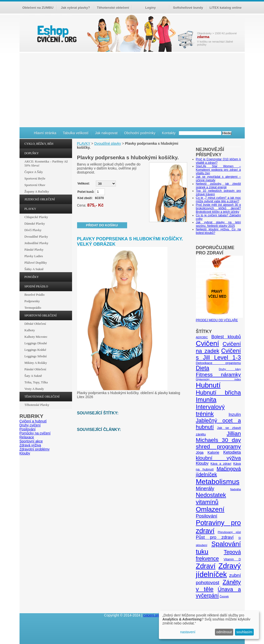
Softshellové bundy (188, 8)
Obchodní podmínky (140, 133)
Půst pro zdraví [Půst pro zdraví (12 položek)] (215, 537)
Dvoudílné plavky (36, 236)
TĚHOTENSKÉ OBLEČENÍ (42, 397)
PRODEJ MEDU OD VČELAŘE (219, 318)
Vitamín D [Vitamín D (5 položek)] (232, 559)
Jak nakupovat (106, 133)
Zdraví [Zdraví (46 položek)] (206, 566)
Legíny (151, 8)
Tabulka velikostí (76, 133)
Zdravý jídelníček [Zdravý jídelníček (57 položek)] (218, 570)
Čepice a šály (34, 172)
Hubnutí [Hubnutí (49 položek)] (208, 385)
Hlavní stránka (45, 133)
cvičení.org (56, 34)
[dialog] (209, 625)
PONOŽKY (32, 277)
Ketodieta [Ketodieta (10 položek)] (232, 452)
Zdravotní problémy (35, 449)
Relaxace (27, 437)
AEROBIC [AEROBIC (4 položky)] (202, 337)
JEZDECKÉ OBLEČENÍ (40, 199)
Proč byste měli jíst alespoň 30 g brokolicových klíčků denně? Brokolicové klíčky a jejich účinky (218, 208)
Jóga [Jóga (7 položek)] (200, 452)
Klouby (25, 453)
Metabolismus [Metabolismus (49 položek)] (218, 481)
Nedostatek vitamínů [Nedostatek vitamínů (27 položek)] (211, 498)
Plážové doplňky (36, 263)
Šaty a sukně (33, 376)
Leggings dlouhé (36, 343)
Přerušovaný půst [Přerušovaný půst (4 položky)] (229, 532)
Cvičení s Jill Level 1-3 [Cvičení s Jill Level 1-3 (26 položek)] (218, 354)
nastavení (188, 632)
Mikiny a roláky (36, 363)
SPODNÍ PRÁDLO (36, 286)
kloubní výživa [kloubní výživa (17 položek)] (218, 458)
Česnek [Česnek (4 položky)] (224, 596)
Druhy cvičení (30, 425)
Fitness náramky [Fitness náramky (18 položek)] (218, 374)
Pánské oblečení (35, 369)
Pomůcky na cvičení (35, 433)
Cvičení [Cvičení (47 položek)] (208, 343)
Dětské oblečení (35, 324)
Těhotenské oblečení (113, 8)
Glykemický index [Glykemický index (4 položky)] (218, 379)
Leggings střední (36, 356)
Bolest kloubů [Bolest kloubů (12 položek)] (226, 337)
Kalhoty (30, 330)
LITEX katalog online (226, 8)
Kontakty (169, 133)
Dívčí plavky (33, 230)
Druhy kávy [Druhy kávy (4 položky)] (230, 369)
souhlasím (244, 632)
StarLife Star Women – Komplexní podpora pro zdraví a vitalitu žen (218, 170)
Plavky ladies (34, 256)
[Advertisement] (132, 89)
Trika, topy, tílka (36, 382)
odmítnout (224, 632)
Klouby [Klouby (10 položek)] (202, 463)
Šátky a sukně (34, 269)
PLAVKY (30, 209)
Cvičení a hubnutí (33, 421)
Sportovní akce (31, 441)
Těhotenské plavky (37, 405)
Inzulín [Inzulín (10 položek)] (235, 415)
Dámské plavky (35, 223)
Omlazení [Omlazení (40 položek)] (210, 509)
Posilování (28, 429)
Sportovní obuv (35, 185)
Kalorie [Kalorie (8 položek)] (213, 452)
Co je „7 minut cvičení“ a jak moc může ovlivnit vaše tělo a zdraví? (218, 200)
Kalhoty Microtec (36, 337)
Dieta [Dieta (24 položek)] (203, 368)
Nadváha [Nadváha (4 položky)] (236, 489)
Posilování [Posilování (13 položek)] (207, 516)
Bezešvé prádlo (35, 295)
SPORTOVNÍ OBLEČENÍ (41, 315)
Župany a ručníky (37, 191)
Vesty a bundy (34, 389)
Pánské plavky (34, 250)
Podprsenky (32, 301)
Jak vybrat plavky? (75, 8)
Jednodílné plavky (37, 243)
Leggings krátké (35, 350)
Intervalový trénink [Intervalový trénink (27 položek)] (210, 410)
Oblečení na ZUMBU (38, 8)
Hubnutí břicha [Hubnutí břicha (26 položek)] (218, 393)
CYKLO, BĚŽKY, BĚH (39, 144)
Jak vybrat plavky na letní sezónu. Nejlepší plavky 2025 (218, 224)
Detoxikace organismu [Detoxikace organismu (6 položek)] (218, 363)
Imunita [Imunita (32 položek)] (206, 400)
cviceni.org (152, 615)
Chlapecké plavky (36, 217)
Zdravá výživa (30, 445)
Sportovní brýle (35, 178)
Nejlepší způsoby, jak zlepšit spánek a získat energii (218, 186)
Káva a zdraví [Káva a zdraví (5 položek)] (221, 464)
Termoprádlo (33, 308)
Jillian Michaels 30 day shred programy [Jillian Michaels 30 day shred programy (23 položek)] (218, 440)
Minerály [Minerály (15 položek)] (205, 489)
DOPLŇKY (32, 153)
